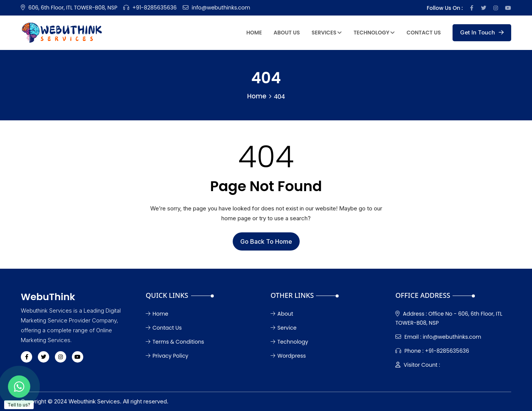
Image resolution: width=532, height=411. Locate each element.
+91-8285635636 (155, 8)
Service (284, 328)
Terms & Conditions (175, 342)
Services (327, 33)
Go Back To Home (266, 241)
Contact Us (424, 33)
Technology (374, 33)
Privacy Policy (167, 356)
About (282, 314)
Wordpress (288, 356)
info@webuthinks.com (221, 8)
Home (254, 33)
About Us (287, 33)
